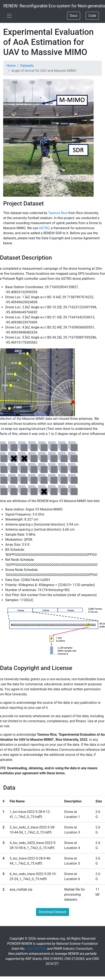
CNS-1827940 (36, 949)
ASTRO (44, 228)
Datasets (27, 66)
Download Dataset (52, 912)
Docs (74, 16)
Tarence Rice (58, 213)
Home (11, 66)
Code (92, 16)
